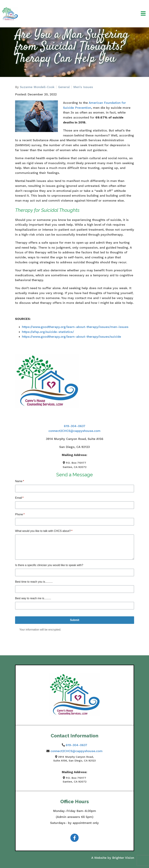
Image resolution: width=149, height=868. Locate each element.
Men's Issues (83, 87)
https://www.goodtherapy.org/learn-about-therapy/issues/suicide (72, 337)
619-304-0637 (75, 426)
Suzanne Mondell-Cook (37, 87)
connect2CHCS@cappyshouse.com (74, 431)
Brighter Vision (123, 858)
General (64, 87)
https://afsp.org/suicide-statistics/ (48, 332)
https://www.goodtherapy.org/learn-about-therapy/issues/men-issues (75, 327)
